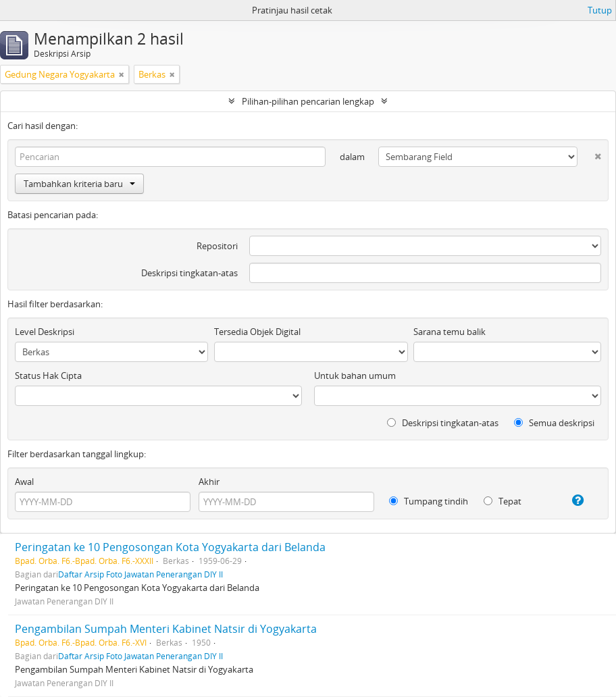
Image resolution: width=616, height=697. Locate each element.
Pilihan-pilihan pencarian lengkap (308, 101)
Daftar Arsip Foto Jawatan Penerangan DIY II (140, 574)
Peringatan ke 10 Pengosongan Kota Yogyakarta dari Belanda (170, 547)
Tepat (503, 501)
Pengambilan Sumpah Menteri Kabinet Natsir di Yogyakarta (166, 629)
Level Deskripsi (45, 332)
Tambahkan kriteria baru (79, 184)
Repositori (217, 246)
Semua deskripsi (554, 423)
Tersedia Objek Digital (257, 332)
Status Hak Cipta (48, 376)
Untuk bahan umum (355, 376)
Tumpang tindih (429, 501)
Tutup (600, 10)
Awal (24, 482)
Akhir (209, 482)
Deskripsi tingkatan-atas (189, 273)
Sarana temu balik (450, 332)
